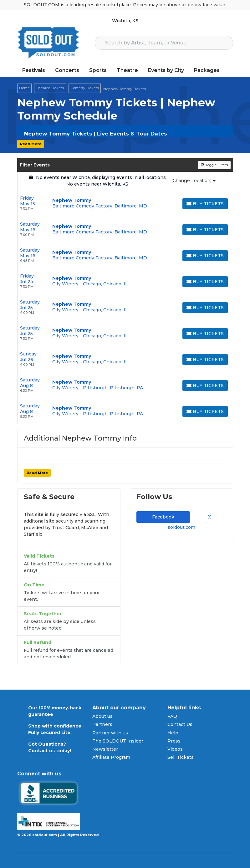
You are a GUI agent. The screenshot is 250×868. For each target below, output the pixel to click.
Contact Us (180, 724)
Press (174, 741)
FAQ (172, 716)
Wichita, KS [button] (125, 21)
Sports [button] (98, 70)
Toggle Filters (214, 165)
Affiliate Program (111, 757)
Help (173, 733)
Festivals (34, 70)
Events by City (166, 70)
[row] (125, 203)
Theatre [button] (127, 70)
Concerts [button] (67, 70)
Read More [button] (31, 144)
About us (102, 716)
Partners (102, 724)
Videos (175, 749)
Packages (207, 70)
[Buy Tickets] (205, 204)
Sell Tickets (181, 757)
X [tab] (208, 517)
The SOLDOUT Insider (118, 741)
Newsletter (105, 749)
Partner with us (110, 733)
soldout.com (181, 527)
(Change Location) (193, 181)
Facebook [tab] (163, 517)
